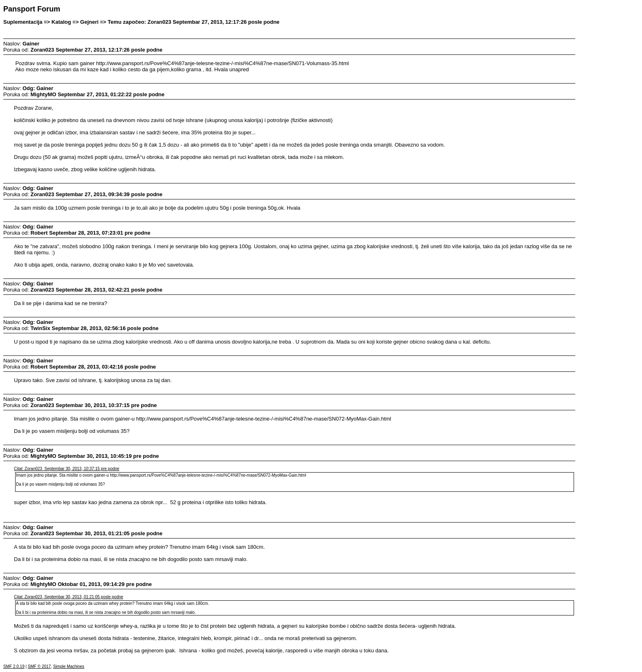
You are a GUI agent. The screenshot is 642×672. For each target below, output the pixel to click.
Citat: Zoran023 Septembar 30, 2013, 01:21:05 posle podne (69, 597)
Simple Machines (69, 666)
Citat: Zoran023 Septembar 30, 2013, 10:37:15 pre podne (67, 469)
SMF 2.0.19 (14, 666)
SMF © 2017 (39, 666)
